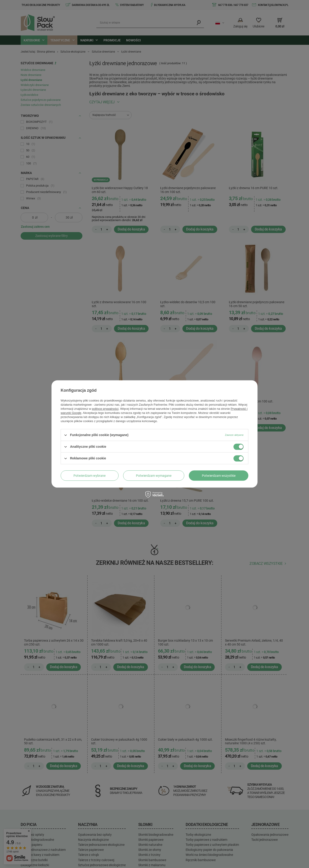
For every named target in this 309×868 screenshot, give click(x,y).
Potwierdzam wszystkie (219, 476)
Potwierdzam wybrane (89, 476)
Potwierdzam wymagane (154, 476)
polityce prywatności (105, 409)
